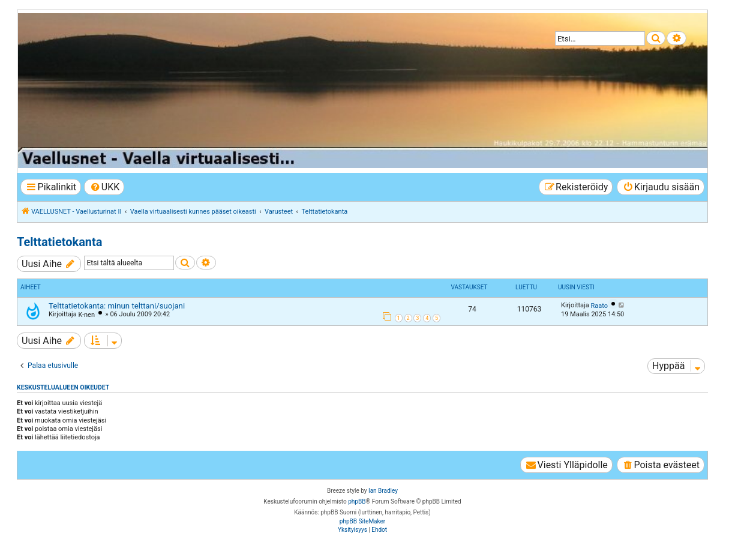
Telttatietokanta (60, 242)
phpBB (357, 501)
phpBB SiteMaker (362, 521)
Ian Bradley (383, 491)
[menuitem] (104, 187)
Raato (599, 306)
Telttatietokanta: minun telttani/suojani (117, 306)
